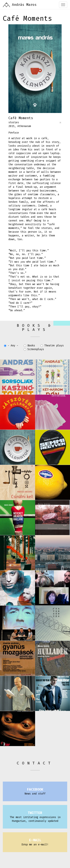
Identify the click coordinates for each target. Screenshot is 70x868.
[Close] (60, 123)
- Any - (11, 346)
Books (29, 346)
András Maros (24, 5)
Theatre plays (52, 346)
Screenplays (34, 349)
